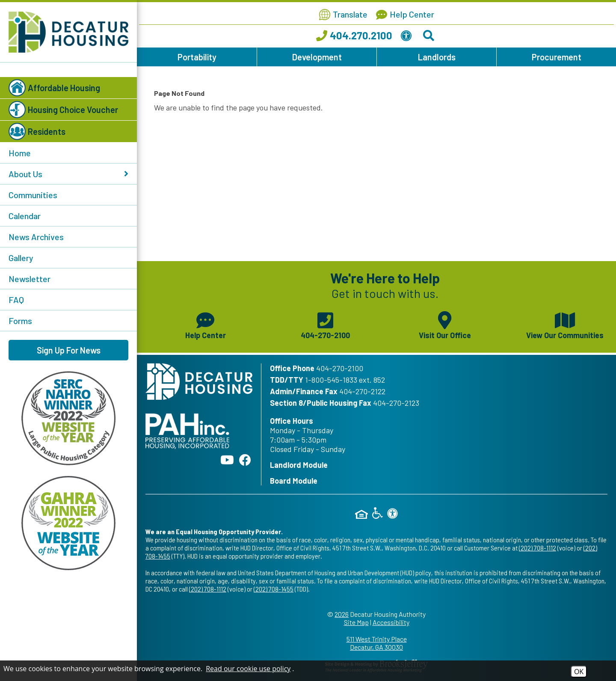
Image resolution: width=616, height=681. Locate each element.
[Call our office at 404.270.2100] (354, 37)
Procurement (557, 57)
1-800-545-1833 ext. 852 (345, 380)
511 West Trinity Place (376, 643)
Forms (20, 321)
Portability (197, 57)
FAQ (16, 300)
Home (20, 153)
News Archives (36, 237)
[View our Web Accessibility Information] (408, 37)
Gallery (21, 258)
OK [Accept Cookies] (579, 672)
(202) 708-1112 (538, 548)
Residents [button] (37, 131)
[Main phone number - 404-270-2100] (325, 324)
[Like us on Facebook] (245, 460)
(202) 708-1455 (274, 589)
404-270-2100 (340, 368)
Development (317, 57)
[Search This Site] (430, 37)
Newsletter (30, 279)
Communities (33, 195)
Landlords (437, 57)
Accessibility (391, 622)
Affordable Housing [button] (54, 88)
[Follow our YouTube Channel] (227, 460)
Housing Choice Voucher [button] (63, 110)
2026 (342, 614)
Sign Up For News (69, 350)
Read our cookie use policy (248, 669)
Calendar (25, 216)
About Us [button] (68, 174)
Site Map (356, 622)
